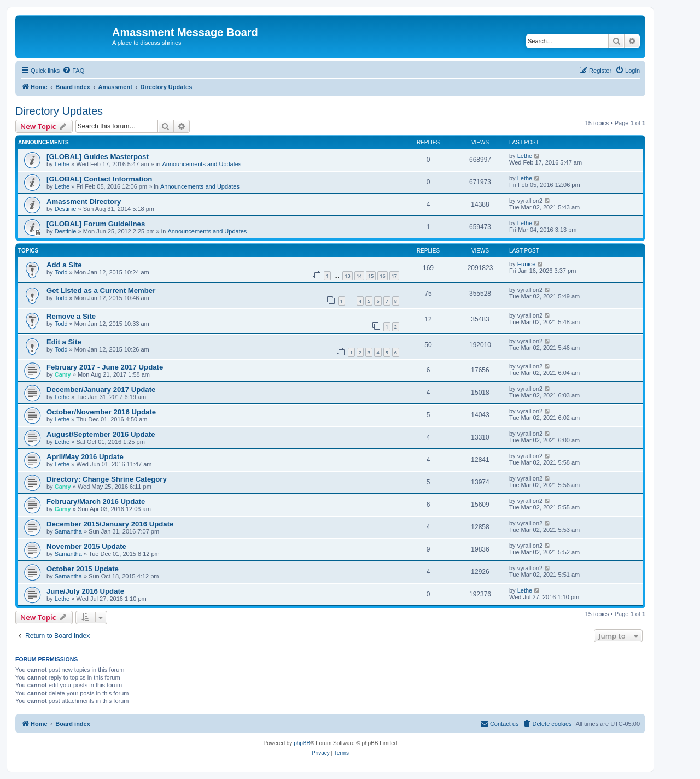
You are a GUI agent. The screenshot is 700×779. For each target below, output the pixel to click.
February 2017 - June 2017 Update (105, 367)
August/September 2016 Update (101, 434)
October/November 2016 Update (101, 412)
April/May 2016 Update (85, 457)
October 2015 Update (83, 569)
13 (347, 276)
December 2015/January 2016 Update (110, 524)
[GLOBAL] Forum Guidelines (96, 224)
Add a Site (64, 265)
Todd (61, 272)
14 (359, 276)
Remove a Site (71, 316)
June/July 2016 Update (85, 591)
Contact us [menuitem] (500, 723)
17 (394, 276)
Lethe (62, 164)
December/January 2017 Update (101, 389)
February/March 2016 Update (96, 502)
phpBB (302, 743)
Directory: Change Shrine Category (107, 479)
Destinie (66, 209)
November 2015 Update (86, 546)
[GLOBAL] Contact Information (99, 179)
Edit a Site (64, 342)
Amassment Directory (84, 201)
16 (382, 276)
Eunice (527, 264)
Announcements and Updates (202, 164)
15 (371, 276)
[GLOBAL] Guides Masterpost (98, 157)
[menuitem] (73, 71)
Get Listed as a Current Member (101, 291)
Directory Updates (59, 111)
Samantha (68, 531)
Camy (63, 374)
